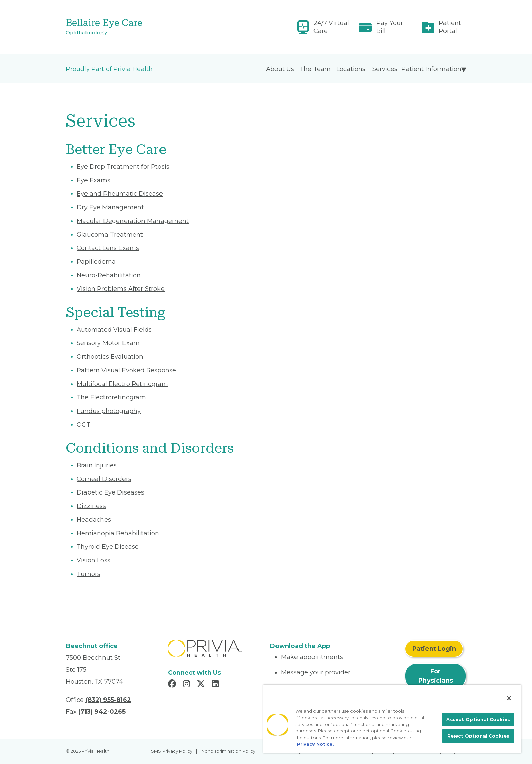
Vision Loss (93, 560)
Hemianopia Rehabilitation (118, 533)
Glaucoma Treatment (110, 235)
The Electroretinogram (111, 397)
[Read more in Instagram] (187, 685)
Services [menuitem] (385, 69)
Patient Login (434, 649)
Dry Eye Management (110, 207)
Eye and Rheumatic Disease (120, 194)
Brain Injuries (97, 465)
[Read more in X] (202, 685)
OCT (83, 425)
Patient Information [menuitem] (431, 69)
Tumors (89, 574)
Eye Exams (93, 180)
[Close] (509, 698)
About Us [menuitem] (280, 69)
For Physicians (436, 676)
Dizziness (91, 506)
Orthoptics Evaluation (110, 357)
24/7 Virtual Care (331, 27)
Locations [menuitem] (351, 69)
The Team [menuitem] (315, 69)
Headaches (94, 520)
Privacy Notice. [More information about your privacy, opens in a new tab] (315, 744)
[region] (392, 719)
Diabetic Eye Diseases (110, 492)
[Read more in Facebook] (173, 685)
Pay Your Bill (390, 27)
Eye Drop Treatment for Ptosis (123, 167)
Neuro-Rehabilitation (109, 275)
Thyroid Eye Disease (108, 547)
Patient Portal (450, 27)
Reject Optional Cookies (478, 736)
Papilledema (96, 262)
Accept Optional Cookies (478, 719)
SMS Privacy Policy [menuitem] (172, 751)
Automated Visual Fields (114, 330)
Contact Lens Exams (108, 248)
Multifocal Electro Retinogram (122, 384)
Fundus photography (109, 411)
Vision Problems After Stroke (121, 289)
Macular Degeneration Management (133, 221)
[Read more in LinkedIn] (216, 685)
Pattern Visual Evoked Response (126, 370)
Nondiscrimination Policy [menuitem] (228, 751)
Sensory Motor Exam (108, 343)
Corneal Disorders (104, 479)
